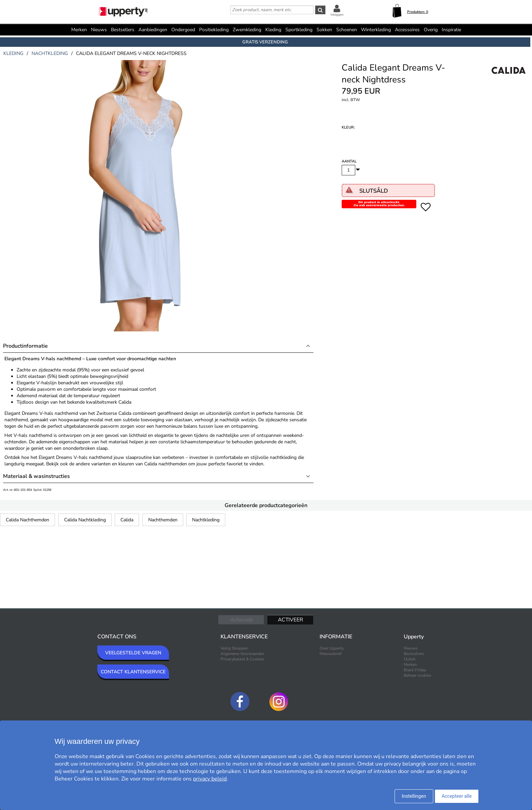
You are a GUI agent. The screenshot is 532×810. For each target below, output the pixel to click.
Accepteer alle (457, 796)
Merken (79, 30)
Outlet (410, 659)
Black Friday (415, 670)
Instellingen (414, 796)
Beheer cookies (417, 675)
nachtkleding (50, 53)
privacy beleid (210, 779)
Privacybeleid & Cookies (242, 659)
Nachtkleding (206, 520)
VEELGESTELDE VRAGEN (133, 653)
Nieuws (99, 30)
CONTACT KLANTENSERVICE (133, 672)
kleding (13, 53)
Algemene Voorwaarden (242, 654)
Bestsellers (123, 30)
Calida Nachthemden (27, 520)
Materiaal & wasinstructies (36, 476)
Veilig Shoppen (234, 648)
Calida (127, 520)
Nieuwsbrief (331, 654)
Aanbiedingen (153, 30)
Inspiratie (451, 30)
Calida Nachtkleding (85, 520)
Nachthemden (163, 520)
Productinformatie (25, 346)
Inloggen (337, 15)
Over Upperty (332, 648)
